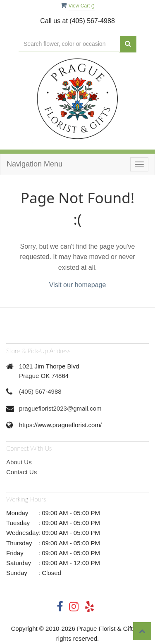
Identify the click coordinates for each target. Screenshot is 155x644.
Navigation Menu (35, 164)
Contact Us (21, 472)
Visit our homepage (78, 285)
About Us (19, 462)
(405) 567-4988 (40, 391)
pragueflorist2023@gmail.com (60, 408)
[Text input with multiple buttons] (69, 44)
